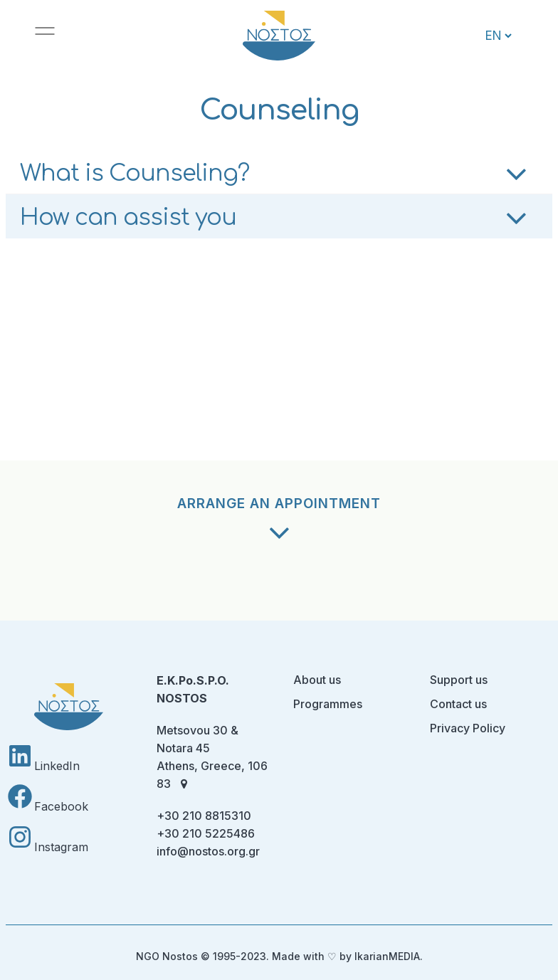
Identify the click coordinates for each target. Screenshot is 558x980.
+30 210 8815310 (204, 816)
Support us (459, 680)
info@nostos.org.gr (208, 851)
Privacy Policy (468, 728)
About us (317, 680)
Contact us (458, 704)
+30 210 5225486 (206, 833)
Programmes (328, 704)
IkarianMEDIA (387, 956)
